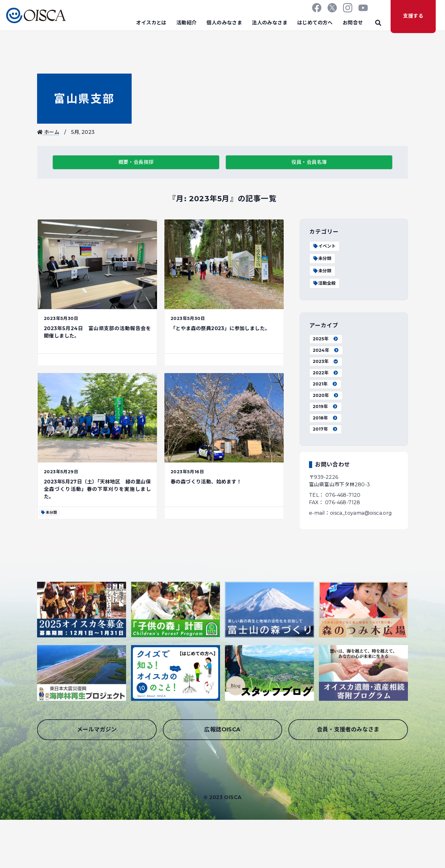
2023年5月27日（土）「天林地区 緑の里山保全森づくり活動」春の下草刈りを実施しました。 (97, 489)
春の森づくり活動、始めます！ (206, 482)
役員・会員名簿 (309, 162)
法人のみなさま (270, 23)
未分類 (322, 258)
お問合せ (353, 23)
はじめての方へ (315, 23)
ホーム (48, 132)
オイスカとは (151, 23)
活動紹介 (187, 23)
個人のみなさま (224, 23)
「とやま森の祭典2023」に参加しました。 (220, 328)
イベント (324, 246)
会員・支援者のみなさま (348, 730)
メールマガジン (97, 730)
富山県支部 (84, 99)
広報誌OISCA (222, 730)
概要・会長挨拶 (136, 162)
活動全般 (324, 283)
